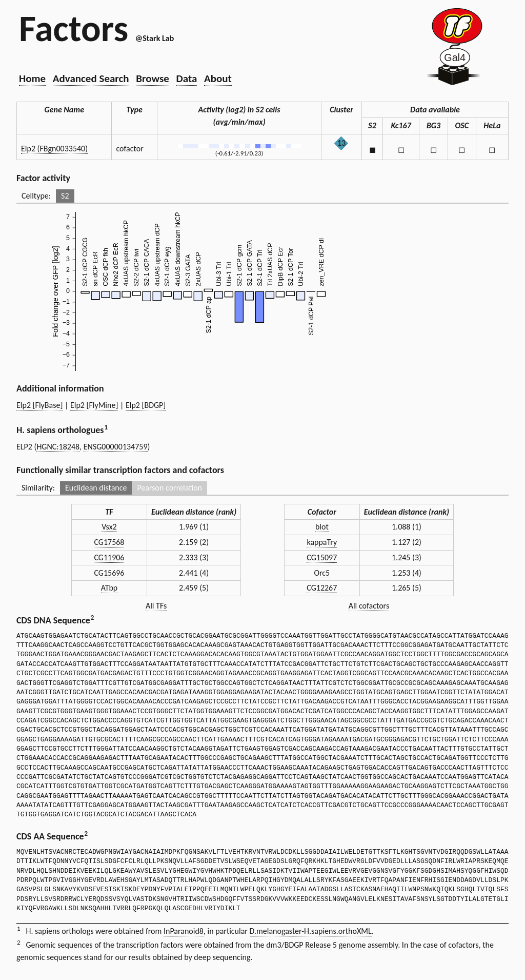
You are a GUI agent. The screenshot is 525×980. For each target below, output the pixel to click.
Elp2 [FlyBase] (39, 405)
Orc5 (322, 573)
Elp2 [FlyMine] (94, 405)
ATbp (109, 588)
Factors (74, 28)
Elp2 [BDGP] (146, 405)
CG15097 (322, 557)
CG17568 (109, 542)
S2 (65, 196)
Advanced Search (91, 79)
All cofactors (369, 606)
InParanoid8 (184, 931)
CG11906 (109, 557)
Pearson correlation (169, 488)
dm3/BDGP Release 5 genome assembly (332, 945)
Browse (153, 79)
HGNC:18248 (58, 447)
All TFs (156, 606)
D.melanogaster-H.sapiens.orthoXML (311, 931)
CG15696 (109, 573)
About (218, 79)
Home (32, 79)
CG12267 (322, 588)
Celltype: (36, 196)
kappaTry (322, 542)
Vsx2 (109, 527)
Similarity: (38, 488)
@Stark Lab (155, 38)
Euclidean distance (96, 488)
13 (341, 143)
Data (187, 79)
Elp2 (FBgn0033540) (54, 149)
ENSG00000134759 (116, 447)
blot (322, 527)
